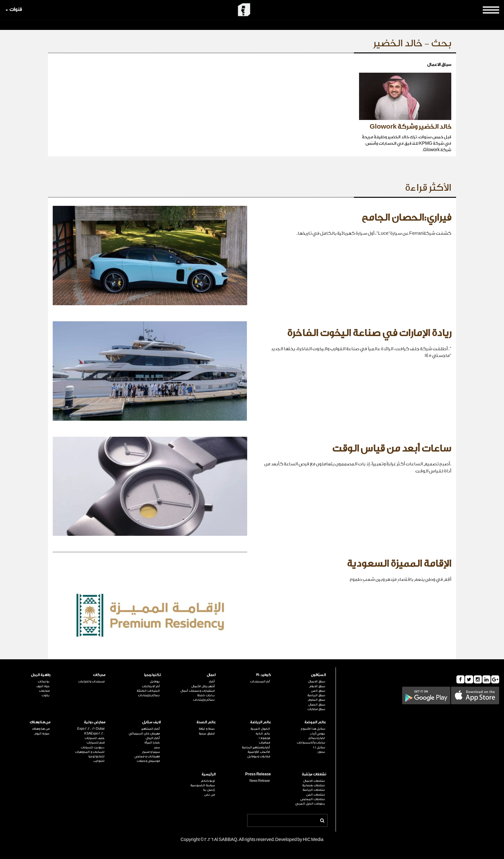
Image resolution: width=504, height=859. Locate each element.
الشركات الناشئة (148, 691)
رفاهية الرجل (41, 675)
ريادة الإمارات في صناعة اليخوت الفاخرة (369, 333)
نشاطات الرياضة (314, 790)
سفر (157, 747)
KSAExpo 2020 (94, 734)
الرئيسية (209, 774)
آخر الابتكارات (151, 686)
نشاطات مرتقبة (314, 774)
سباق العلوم (316, 700)
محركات (99, 675)
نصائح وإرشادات (204, 700)
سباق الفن (318, 691)
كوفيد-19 (263, 675)
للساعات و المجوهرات (90, 752)
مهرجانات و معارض (147, 756)
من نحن (209, 795)
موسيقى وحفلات (148, 761)
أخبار (212, 681)
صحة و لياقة (207, 729)
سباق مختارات (316, 709)
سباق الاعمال (316, 681)
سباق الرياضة (316, 695)
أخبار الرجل (153, 738)
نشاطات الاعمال (314, 781)
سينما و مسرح (151, 752)
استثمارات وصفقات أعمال (198, 691)
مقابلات (44, 691)
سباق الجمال (317, 705)
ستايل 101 (319, 747)
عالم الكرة (263, 734)
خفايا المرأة (152, 743)
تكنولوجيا (152, 675)
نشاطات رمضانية (314, 785)
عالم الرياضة (261, 722)
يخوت (45, 695)
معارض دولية (95, 722)
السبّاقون (318, 675)
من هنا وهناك (40, 722)
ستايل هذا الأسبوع (313, 729)
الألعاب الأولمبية (259, 752)
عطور (321, 752)
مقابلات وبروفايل (259, 756)
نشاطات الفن (315, 795)
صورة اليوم (42, 734)
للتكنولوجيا (96, 756)
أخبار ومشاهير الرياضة (256, 747)
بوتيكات (44, 681)
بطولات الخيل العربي (310, 804)
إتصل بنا (209, 790)
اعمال (211, 675)
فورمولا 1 (264, 738)
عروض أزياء (318, 734)
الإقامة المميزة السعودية (399, 564)
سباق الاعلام (317, 686)
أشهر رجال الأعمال (203, 686)
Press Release (258, 774)
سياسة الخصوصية (203, 785)
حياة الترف (43, 686)
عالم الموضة (315, 722)
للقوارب (99, 761)
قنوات (14, 9)
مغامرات (264, 743)
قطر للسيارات (95, 743)
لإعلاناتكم (208, 781)
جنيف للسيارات (94, 738)
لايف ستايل (151, 722)
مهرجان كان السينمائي (144, 734)
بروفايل (155, 681)
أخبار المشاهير (151, 729)
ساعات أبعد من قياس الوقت (392, 449)
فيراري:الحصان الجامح (406, 218)
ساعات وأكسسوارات (311, 743)
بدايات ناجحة (206, 695)
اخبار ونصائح (317, 738)
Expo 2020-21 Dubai (91, 729)
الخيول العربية (260, 729)
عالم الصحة (206, 722)
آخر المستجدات (260, 681)
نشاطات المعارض (313, 799)
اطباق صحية (207, 734)
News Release (260, 781)
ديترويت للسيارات (93, 747)
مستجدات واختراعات (91, 681)
